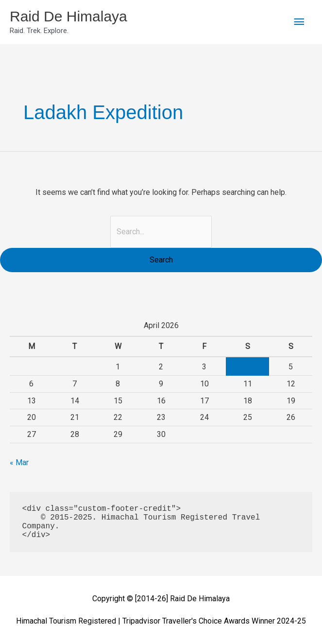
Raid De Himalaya (68, 16)
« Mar (19, 462)
